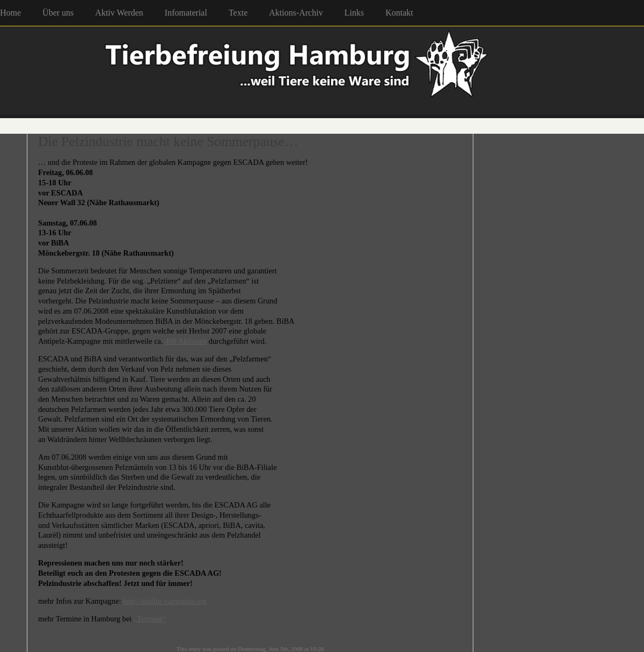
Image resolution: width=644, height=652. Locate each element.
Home (10, 13)
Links (354, 13)
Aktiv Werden (119, 13)
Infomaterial (186, 13)
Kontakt (399, 13)
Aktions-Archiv (296, 13)
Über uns (58, 13)
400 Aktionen (186, 341)
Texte (238, 13)
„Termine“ (150, 619)
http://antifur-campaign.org (165, 601)
